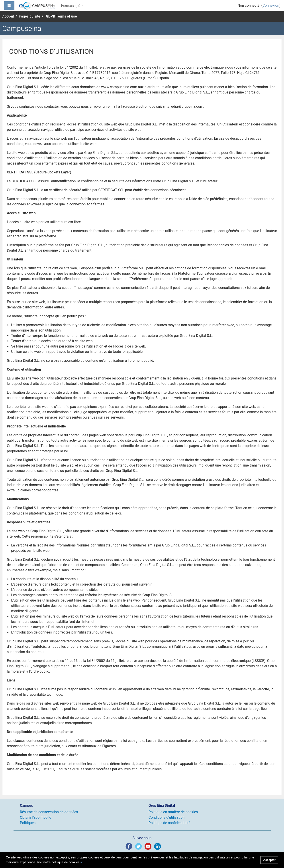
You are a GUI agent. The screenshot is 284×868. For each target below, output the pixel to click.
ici (82, 862)
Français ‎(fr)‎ (71, 5)
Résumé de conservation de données (49, 812)
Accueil (8, 16)
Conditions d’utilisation (167, 817)
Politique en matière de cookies (173, 812)
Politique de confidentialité (169, 823)
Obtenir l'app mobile (36, 817)
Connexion (271, 5)
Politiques (28, 823)
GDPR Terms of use (61, 16)
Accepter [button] (269, 860)
